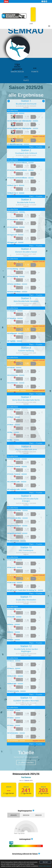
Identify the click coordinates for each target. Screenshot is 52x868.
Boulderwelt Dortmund (26, 104)
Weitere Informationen (45, 866)
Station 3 (26, 199)
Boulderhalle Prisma (26, 202)
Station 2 (26, 150)
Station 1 (26, 101)
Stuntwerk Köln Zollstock (26, 153)
